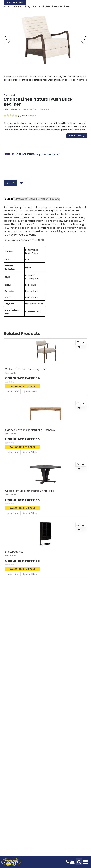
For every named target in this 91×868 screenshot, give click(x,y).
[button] (78, 342)
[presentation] (7, 40)
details (9, 199)
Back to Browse (15, 2)
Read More (77, 136)
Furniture (17, 6)
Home (7, 6)
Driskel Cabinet (14, 552)
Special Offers (30, 391)
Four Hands (10, 95)
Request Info (13, 391)
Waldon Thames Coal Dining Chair (26, 369)
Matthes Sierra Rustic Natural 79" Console (30, 430)
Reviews (54, 199)
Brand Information (38, 199)
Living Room (30, 6)
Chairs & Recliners (48, 6)
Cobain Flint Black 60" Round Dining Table (30, 491)
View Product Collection (36, 110)
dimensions (21, 199)
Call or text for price (22, 386)
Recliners (65, 6)
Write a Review (29, 116)
